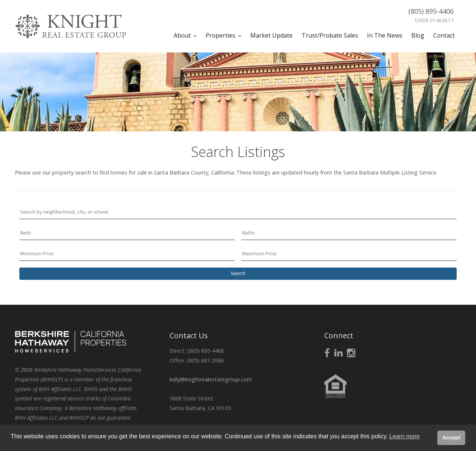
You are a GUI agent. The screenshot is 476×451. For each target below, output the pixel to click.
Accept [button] (451, 438)
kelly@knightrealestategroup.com (211, 379)
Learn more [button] (405, 436)
